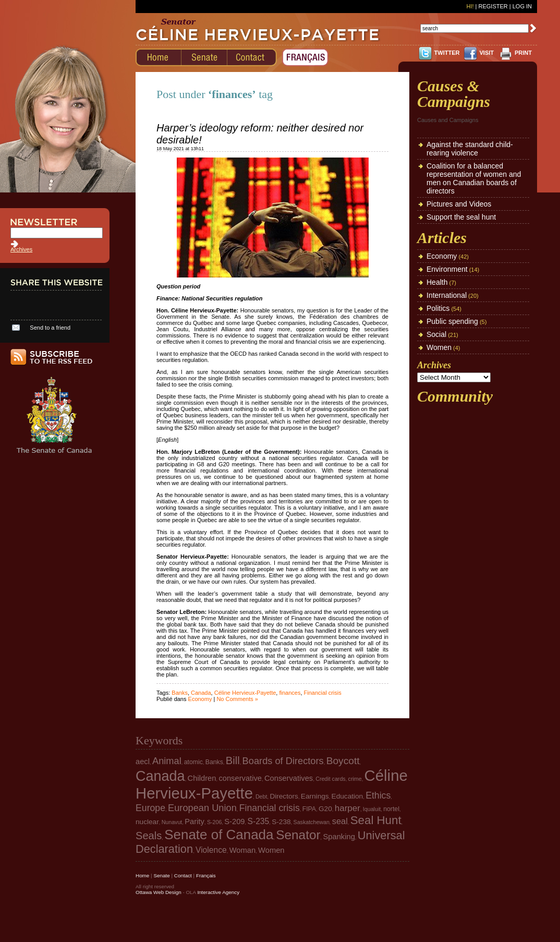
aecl (143, 762)
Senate (161, 875)
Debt (261, 796)
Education (348, 796)
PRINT (523, 53)
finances (290, 693)
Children (202, 778)
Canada (201, 693)
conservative (240, 778)
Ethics (378, 795)
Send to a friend (50, 328)
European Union (202, 808)
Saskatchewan (312, 822)
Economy (200, 699)
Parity (194, 822)
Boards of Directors (283, 761)
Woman (242, 850)
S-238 (281, 822)
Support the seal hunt (461, 217)
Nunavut (172, 822)
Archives (21, 249)
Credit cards (330, 779)
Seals (149, 836)
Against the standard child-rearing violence (470, 149)
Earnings (315, 796)
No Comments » (237, 699)
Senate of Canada (219, 835)
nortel (391, 809)
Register (493, 6)
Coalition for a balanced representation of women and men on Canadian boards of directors (474, 178)
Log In (522, 6)
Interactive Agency (218, 892)
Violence (211, 850)
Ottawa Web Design (159, 892)
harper (348, 808)
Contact (183, 875)
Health (437, 282)
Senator (298, 835)
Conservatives (289, 778)
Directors (284, 796)
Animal (167, 761)
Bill (233, 760)
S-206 (214, 822)
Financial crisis (323, 693)
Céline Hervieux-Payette (245, 693)
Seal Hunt (376, 820)
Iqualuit (372, 809)
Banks (180, 693)
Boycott (343, 761)
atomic (193, 762)
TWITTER (447, 53)
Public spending (452, 321)
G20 (325, 809)
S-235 (259, 821)
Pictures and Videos (459, 204)
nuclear (147, 822)
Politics (438, 308)
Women (439, 347)
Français (206, 875)
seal (340, 821)
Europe (150, 808)
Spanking (339, 837)
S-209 (234, 822)
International (447, 295)
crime (355, 779)
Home (142, 875)
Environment (447, 269)
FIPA (309, 809)
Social (436, 334)
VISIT (486, 53)
